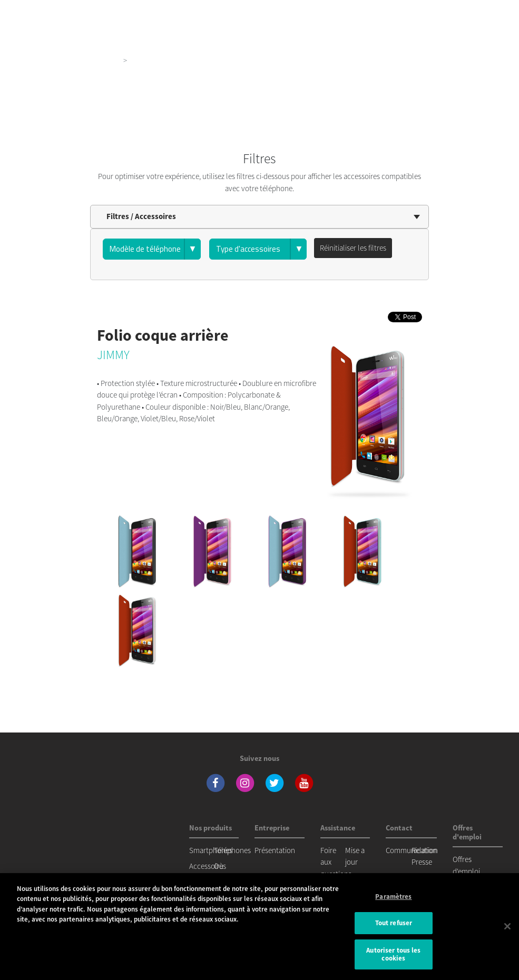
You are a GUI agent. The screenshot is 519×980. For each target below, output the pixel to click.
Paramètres (393, 897)
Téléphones (232, 850)
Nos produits (99, 60)
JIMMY (113, 355)
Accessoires (208, 866)
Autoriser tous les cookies (393, 954)
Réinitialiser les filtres (353, 248)
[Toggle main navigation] (496, 11)
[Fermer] (507, 926)
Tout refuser (394, 923)
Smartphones (211, 850)
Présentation (275, 850)
